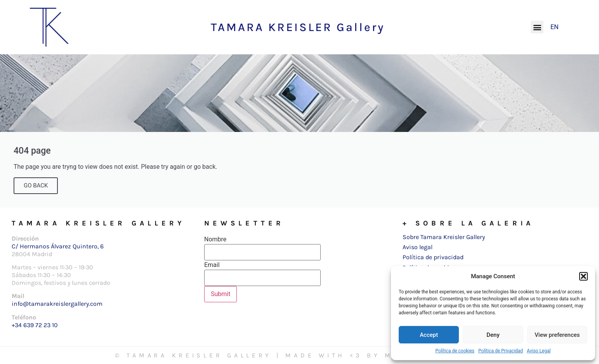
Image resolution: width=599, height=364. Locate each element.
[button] (583, 276)
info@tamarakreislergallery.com (57, 304)
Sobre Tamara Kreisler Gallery (444, 237)
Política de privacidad (433, 257)
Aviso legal (418, 247)
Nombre (215, 239)
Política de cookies (455, 351)
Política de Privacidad (501, 351)
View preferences (557, 335)
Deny (493, 335)
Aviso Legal (539, 351)
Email (212, 265)
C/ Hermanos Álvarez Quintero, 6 (58, 246)
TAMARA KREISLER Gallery (298, 27)
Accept (429, 335)
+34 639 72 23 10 (35, 325)
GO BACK (36, 185)
